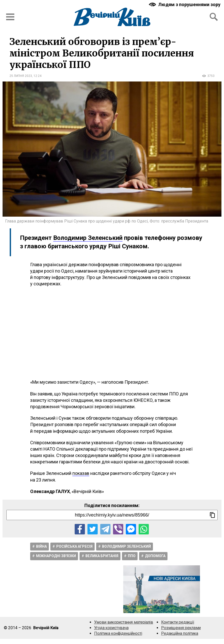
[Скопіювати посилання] (212, 515)
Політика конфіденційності (118, 633)
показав (81, 473)
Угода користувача (111, 628)
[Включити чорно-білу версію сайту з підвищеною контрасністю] (185, 4)
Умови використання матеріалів (124, 622)
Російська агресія (74, 546)
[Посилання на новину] (112, 515)
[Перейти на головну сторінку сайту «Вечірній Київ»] (112, 17)
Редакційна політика (180, 633)
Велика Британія (102, 556)
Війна (41, 546)
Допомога (155, 556)
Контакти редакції (178, 622)
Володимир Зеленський (88, 238)
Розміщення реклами (181, 628)
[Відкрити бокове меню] (10, 17)
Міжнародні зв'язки (56, 556)
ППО (132, 556)
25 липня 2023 (21, 76)
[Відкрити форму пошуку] (214, 17)
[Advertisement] (112, 333)
